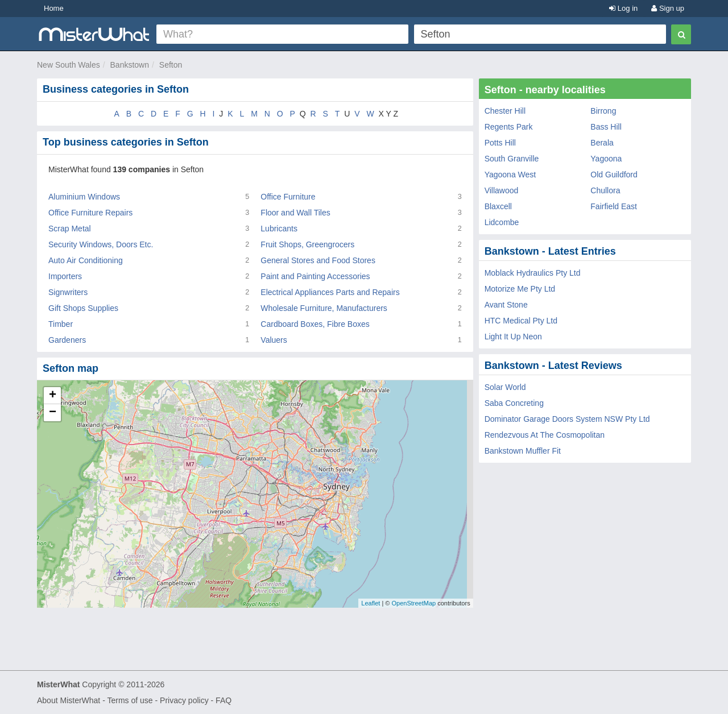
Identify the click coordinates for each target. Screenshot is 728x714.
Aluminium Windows (84, 197)
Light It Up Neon (513, 337)
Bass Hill (606, 127)
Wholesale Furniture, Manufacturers (324, 308)
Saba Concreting (514, 403)
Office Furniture (288, 197)
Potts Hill (500, 143)
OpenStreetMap (413, 603)
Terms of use (130, 700)
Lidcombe (502, 222)
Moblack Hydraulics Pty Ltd (533, 273)
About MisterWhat (69, 700)
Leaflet (371, 603)
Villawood (502, 190)
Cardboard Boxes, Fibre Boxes (315, 324)
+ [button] (53, 396)
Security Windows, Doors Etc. (101, 244)
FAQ (224, 700)
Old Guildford (614, 175)
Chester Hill (505, 111)
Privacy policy (184, 700)
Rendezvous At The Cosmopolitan (545, 435)
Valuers (274, 340)
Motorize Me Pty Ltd (520, 289)
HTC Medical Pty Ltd (521, 321)
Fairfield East (614, 206)
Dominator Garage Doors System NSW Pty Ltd (567, 419)
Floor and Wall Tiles (295, 213)
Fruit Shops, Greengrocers (307, 244)
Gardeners (67, 340)
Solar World (505, 387)
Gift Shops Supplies (83, 308)
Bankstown (130, 65)
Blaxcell (498, 206)
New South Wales (69, 65)
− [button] (53, 413)
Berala (602, 143)
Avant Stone (506, 305)
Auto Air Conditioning (86, 260)
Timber (61, 324)
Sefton (171, 65)
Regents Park (509, 127)
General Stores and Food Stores (318, 260)
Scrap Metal (70, 229)
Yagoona (606, 159)
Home (54, 8)
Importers (65, 276)
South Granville (512, 159)
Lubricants (279, 229)
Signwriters (68, 292)
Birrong (603, 111)
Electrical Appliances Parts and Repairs (330, 292)
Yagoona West (510, 175)
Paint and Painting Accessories (315, 276)
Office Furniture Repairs (90, 213)
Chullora (605, 190)
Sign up (668, 8)
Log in (623, 8)
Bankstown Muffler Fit (523, 451)
